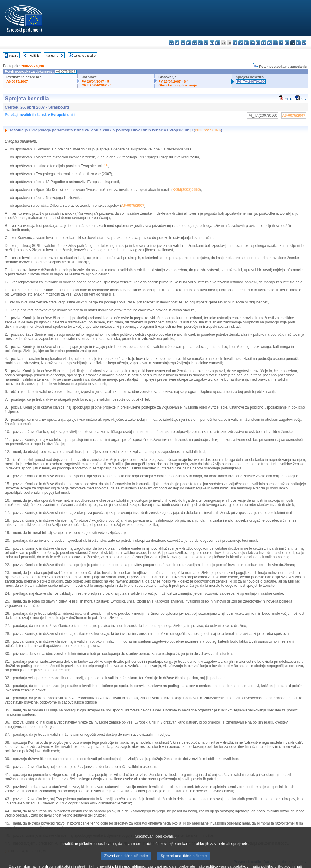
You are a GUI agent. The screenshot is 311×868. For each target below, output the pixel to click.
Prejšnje (34, 55)
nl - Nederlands (264, 43)
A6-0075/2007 (17, 81)
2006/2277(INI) (33, 66)
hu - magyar (252, 43)
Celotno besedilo (85, 55)
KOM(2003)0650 (186, 190)
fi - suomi (298, 43)
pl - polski (270, 43)
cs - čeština (183, 43)
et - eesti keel (200, 43)
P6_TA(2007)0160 (251, 81)
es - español (177, 43)
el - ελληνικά (206, 43)
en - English (212, 43)
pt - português (275, 43)
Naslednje (52, 55)
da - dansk (189, 43)
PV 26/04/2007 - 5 (95, 81)
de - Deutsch (195, 43)
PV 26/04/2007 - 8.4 (173, 81)
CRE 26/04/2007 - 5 (96, 85)
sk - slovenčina (287, 43)
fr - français (218, 43)
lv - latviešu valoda (241, 43)
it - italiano (235, 43)
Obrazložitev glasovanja (178, 85)
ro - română (281, 43)
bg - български (171, 43)
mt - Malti (258, 43)
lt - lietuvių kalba (246, 43)
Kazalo (14, 55)
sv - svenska (304, 43)
